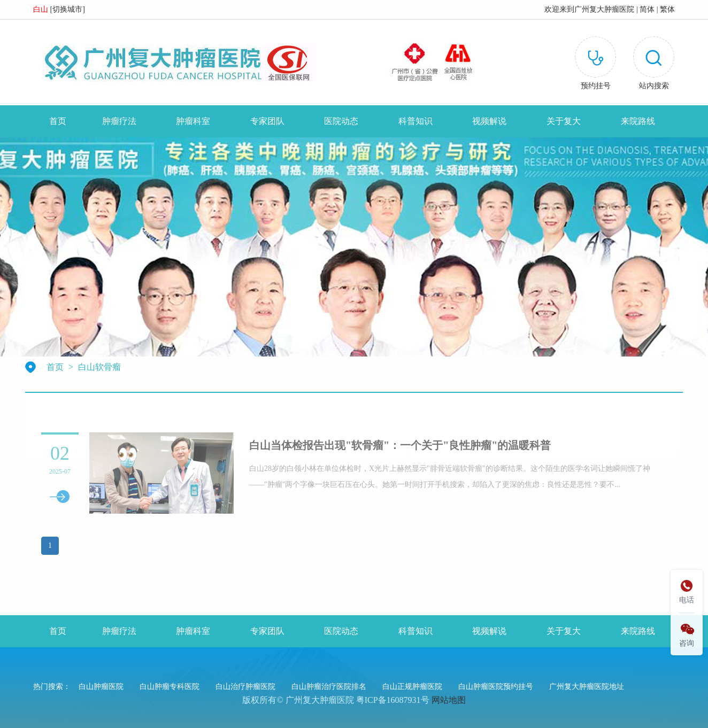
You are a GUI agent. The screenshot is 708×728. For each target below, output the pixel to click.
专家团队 (267, 121)
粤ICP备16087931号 (393, 700)
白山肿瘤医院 (101, 687)
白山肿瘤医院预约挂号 (496, 687)
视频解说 (489, 121)
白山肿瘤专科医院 (170, 687)
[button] (654, 65)
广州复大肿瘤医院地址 (587, 687)
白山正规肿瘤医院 (412, 687)
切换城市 (67, 9)
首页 (58, 121)
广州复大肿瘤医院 (604, 9)
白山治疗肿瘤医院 (245, 687)
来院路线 (638, 121)
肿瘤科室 (193, 121)
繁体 (667, 9)
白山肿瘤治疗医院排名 (329, 687)
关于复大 (564, 121)
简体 (647, 9)
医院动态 (341, 121)
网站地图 (449, 700)
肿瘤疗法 (119, 121)
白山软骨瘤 (99, 367)
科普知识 (415, 121)
